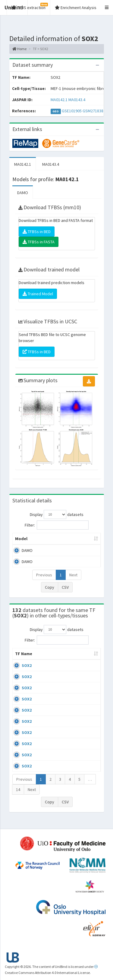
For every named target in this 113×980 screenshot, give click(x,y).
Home (19, 49)
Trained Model (38, 294)
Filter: (57, 525)
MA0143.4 (77, 100)
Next (73, 575)
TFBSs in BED (37, 232)
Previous (44, 575)
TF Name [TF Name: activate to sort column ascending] (21, 657)
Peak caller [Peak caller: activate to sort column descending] (51, 539)
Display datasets (57, 514)
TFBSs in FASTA (39, 242)
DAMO (23, 193)
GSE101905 (72, 111)
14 (18, 796)
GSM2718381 (94, 111)
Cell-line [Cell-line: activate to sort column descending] (47, 660)
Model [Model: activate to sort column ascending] (21, 539)
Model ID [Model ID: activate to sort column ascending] (82, 539)
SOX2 (27, 671)
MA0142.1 (59, 100)
